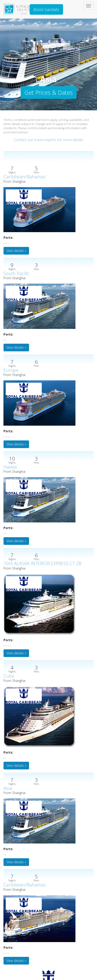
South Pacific (16, 273)
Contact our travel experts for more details (48, 140)
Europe (11, 370)
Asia (8, 788)
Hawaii (10, 467)
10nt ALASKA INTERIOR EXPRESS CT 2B (42, 563)
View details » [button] (16, 251)
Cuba (9, 676)
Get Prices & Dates (49, 92)
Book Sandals (46, 9)
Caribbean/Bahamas (25, 177)
